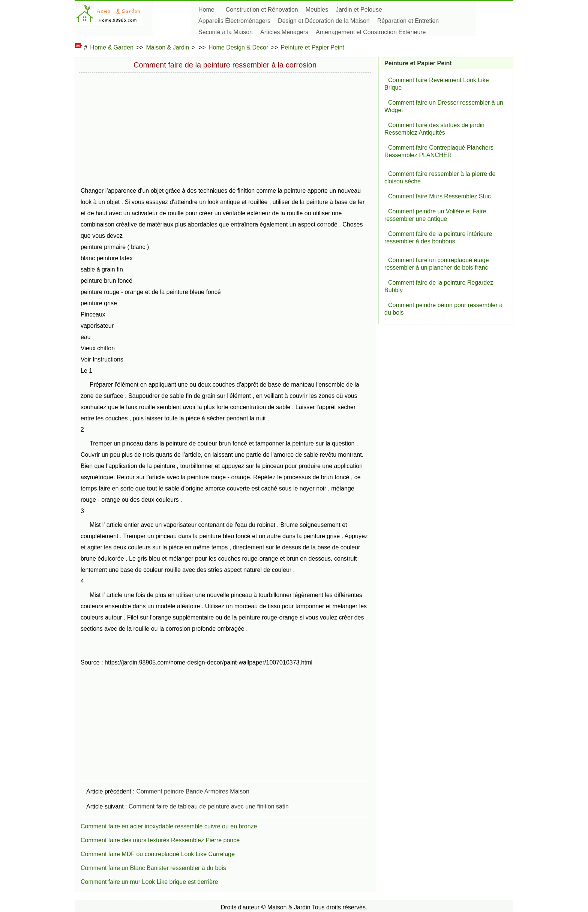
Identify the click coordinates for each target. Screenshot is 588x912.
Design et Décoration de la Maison (324, 21)
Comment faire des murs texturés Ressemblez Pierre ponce (160, 840)
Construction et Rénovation (262, 10)
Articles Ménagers (284, 32)
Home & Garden (112, 47)
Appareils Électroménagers (234, 21)
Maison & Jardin (168, 47)
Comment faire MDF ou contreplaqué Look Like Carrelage (158, 854)
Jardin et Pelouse (359, 10)
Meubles (317, 10)
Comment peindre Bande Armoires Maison (193, 791)
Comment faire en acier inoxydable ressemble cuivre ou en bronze (169, 826)
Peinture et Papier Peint (313, 47)
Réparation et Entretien (408, 21)
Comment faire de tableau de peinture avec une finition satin (209, 806)
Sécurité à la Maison (226, 32)
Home (206, 10)
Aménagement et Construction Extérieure (371, 32)
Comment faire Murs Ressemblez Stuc (439, 196)
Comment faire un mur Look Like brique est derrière (149, 882)
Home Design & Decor (238, 47)
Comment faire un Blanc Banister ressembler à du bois (153, 868)
